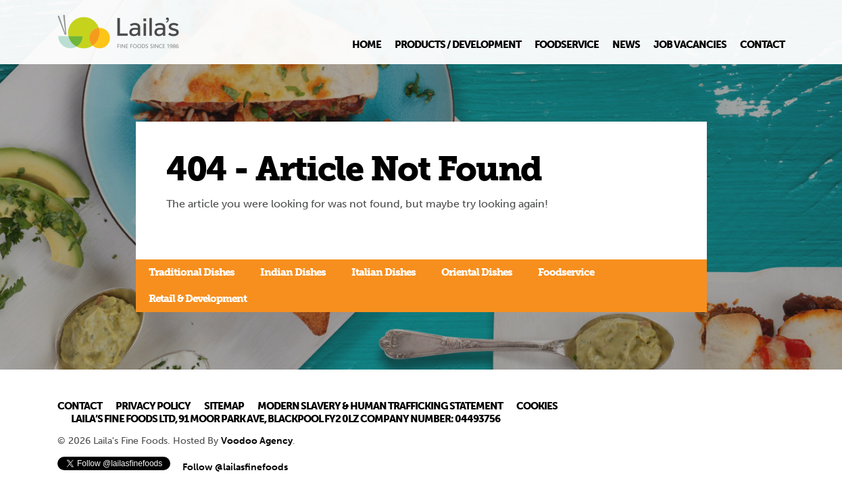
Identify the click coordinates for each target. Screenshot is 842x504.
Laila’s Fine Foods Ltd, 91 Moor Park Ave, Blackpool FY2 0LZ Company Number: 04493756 (286, 419)
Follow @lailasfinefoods (235, 467)
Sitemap (224, 406)
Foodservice (567, 45)
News (626, 45)
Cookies (537, 406)
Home (367, 45)
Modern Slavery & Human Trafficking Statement (380, 406)
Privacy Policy (153, 406)
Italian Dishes (383, 272)
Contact (762, 45)
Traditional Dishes (192, 272)
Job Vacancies (690, 45)
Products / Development (458, 45)
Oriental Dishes (477, 272)
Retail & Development (198, 299)
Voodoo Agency (257, 441)
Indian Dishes (293, 272)
